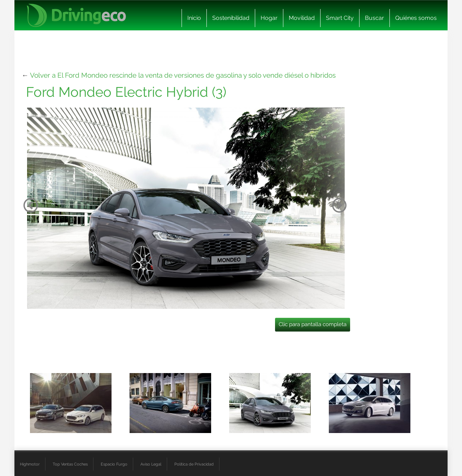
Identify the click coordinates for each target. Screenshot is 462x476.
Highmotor (30, 464)
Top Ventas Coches (70, 464)
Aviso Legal (151, 464)
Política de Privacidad (194, 464)
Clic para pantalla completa (313, 324)
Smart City (340, 18)
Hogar (269, 18)
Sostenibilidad (231, 18)
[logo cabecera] (76, 15)
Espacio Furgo (114, 464)
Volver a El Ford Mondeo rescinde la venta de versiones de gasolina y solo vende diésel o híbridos (183, 75)
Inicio (194, 18)
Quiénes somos (416, 18)
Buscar (374, 18)
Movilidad (302, 18)
